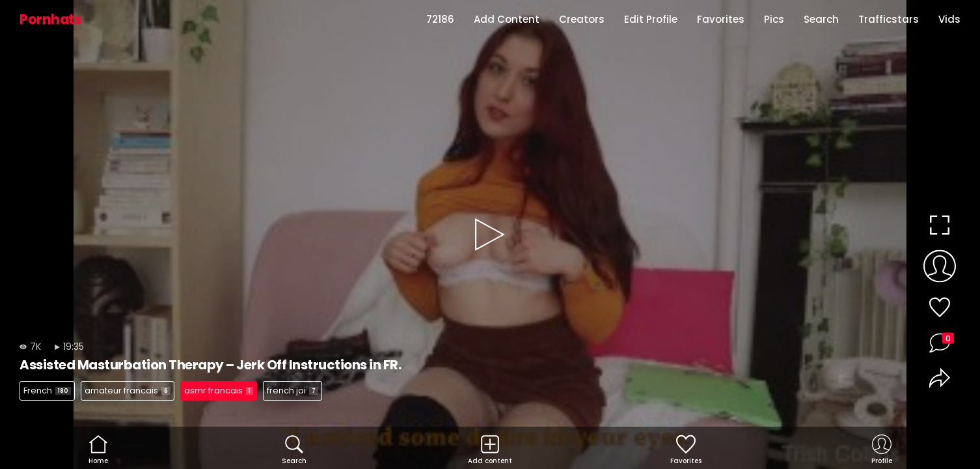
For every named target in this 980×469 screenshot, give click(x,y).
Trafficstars (889, 19)
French (47, 391)
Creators (582, 19)
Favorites (721, 19)
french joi (293, 391)
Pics (774, 19)
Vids (949, 19)
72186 (440, 19)
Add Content (507, 19)
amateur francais (128, 391)
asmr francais (219, 391)
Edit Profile (651, 19)
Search (821, 19)
